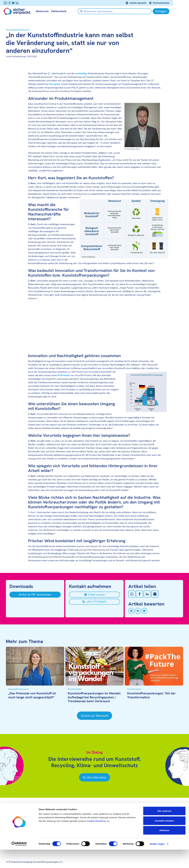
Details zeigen (157, 862)
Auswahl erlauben (164, 839)
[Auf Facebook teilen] (140, 594)
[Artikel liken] (131, 611)
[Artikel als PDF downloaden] (35, 595)
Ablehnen (164, 849)
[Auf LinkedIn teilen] (147, 594)
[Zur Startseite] (20, 11)
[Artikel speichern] (144, 611)
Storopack (55, 84)
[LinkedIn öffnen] (19, 3)
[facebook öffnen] (12, 3)
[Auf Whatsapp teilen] (132, 594)
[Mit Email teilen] (155, 594)
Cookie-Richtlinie (96, 839)
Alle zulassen (164, 829)
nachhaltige (81, 73)
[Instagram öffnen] (8, 3)
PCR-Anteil (64, 375)
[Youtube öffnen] (16, 3)
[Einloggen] (175, 11)
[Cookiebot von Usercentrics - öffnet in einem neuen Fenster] (19, 862)
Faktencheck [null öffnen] (61, 11)
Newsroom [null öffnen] (45, 11)
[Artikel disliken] (138, 611)
